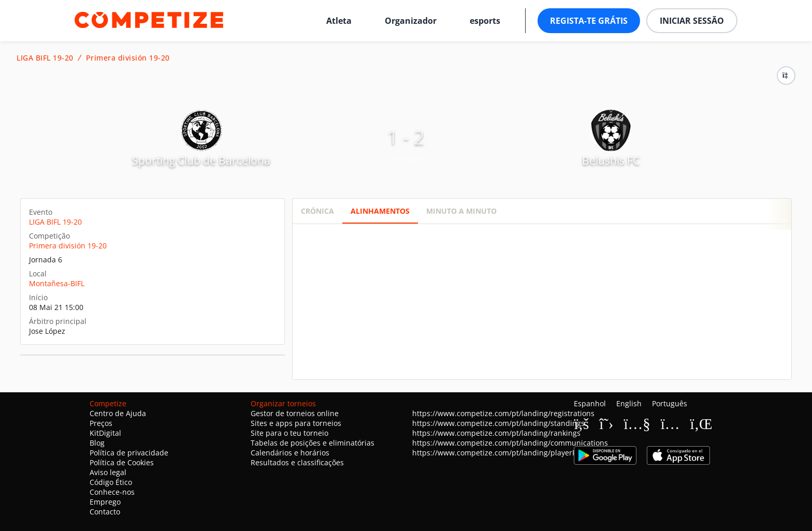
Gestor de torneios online (295, 413)
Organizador (411, 21)
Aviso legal (108, 472)
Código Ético (111, 482)
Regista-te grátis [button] (589, 21)
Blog (97, 443)
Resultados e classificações (297, 462)
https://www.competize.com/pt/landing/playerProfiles (505, 453)
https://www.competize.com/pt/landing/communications (510, 443)
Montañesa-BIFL (57, 283)
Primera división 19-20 (128, 58)
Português (670, 403)
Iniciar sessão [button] (692, 21)
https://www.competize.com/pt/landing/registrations (503, 413)
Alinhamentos (380, 211)
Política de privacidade (129, 453)
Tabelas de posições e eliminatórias (313, 443)
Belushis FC (611, 160)
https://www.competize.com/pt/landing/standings (498, 423)
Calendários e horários (290, 453)
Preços (101, 423)
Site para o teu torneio (289, 433)
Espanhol (590, 403)
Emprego (105, 502)
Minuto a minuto (461, 211)
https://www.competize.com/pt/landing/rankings (496, 433)
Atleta (339, 21)
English (629, 403)
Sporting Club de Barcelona (201, 160)
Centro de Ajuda (118, 413)
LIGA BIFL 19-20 (45, 58)
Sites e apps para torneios (296, 423)
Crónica (317, 211)
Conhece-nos (112, 492)
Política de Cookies (122, 462)
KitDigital (105, 433)
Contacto (105, 512)
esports (485, 21)
